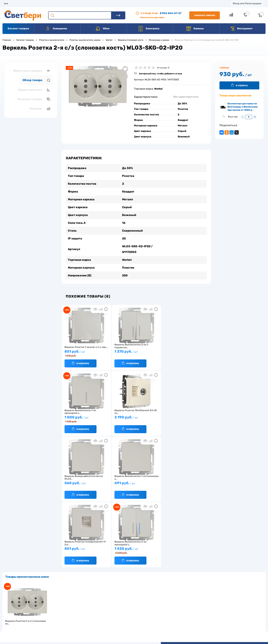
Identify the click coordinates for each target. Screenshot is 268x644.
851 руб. (86, 353)
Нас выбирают (78, 607)
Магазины (9, 3)
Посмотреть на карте (214, 597)
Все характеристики (186, 97)
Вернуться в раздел (32, 71)
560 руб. (134, 419)
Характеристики (34, 90)
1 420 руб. (134, 485)
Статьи (149, 3)
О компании (31, 3)
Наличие (40, 109)
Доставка (53, 3)
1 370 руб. (134, 353)
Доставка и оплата (109, 602)
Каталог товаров (18, 29)
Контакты (109, 3)
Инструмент (241, 29)
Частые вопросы (79, 624)
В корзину (81, 363)
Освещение (56, 29)
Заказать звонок (205, 15)
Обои (102, 29)
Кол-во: (233, 117)
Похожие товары (34, 99)
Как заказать (77, 618)
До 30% (182, 104)
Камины (195, 29)
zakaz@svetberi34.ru (213, 617)
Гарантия (75, 613)
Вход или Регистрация (247, 3)
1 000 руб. (183, 353)
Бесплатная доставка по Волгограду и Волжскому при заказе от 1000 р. (243, 107)
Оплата (73, 3)
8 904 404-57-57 (171, 13)
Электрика (149, 29)
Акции (90, 3)
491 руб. (183, 419)
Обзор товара (36, 80)
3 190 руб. (86, 419)
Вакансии (130, 3)
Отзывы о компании (138, 602)
